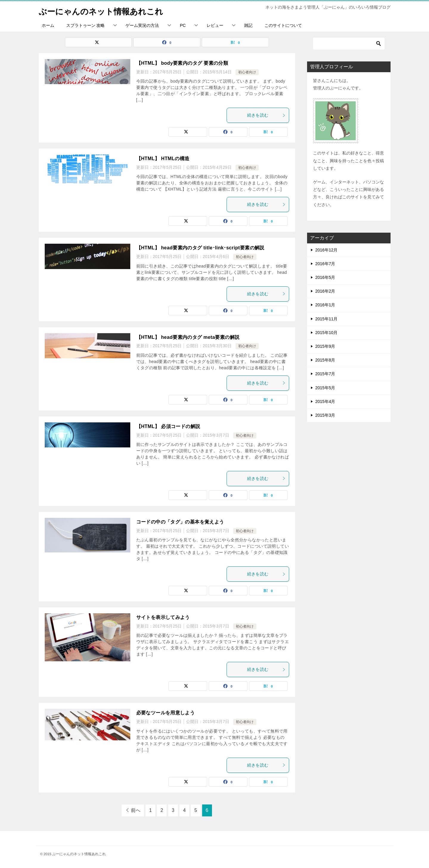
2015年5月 (325, 388)
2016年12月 (327, 250)
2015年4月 (325, 401)
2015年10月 (327, 333)
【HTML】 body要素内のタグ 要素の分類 (182, 63)
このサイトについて (283, 25)
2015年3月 (325, 415)
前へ (136, 810)
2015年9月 (325, 346)
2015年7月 (325, 374)
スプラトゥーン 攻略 (86, 25)
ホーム (48, 25)
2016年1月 (325, 305)
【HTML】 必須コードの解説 (168, 426)
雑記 (248, 25)
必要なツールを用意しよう (166, 713)
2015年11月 (327, 319)
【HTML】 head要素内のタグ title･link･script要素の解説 (200, 248)
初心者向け (247, 72)
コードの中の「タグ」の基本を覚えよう (180, 522)
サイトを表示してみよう (163, 617)
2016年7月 (325, 264)
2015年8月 (325, 360)
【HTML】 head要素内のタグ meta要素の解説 (188, 337)
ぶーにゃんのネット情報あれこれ (108, 10)
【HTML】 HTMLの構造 (163, 159)
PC (183, 25)
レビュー (215, 25)
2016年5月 (325, 277)
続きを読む (267, 115)
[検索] (349, 44)
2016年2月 (325, 291)
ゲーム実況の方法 (142, 25)
